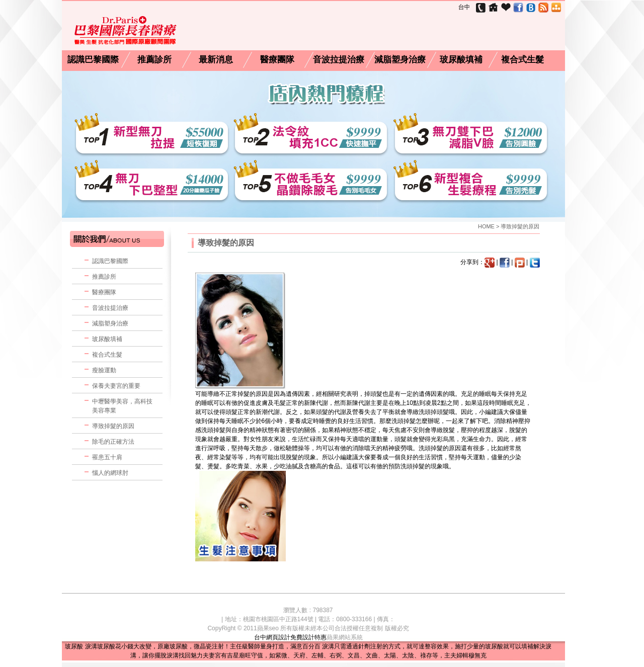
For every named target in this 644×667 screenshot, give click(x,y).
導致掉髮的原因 (113, 426)
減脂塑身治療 (400, 60)
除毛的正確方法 (113, 442)
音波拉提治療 (339, 60)
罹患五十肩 (107, 457)
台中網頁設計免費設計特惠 (290, 637)
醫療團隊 (277, 60)
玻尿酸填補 (461, 60)
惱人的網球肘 (110, 473)
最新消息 (216, 60)
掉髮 (244, 394)
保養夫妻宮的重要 (116, 386)
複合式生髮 (522, 60)
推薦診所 (154, 60)
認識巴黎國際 (93, 60)
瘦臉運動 (104, 370)
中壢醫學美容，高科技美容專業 (122, 406)
